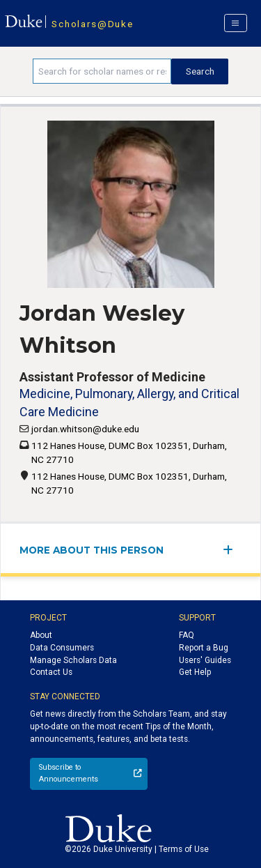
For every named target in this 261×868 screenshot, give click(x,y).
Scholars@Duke (92, 24)
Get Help (195, 672)
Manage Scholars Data (73, 660)
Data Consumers (62, 648)
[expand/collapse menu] (232, 550)
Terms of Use (184, 849)
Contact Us (51, 672)
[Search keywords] (102, 71)
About (41, 635)
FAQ (187, 635)
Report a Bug (204, 648)
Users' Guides (205, 660)
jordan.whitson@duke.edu (85, 429)
